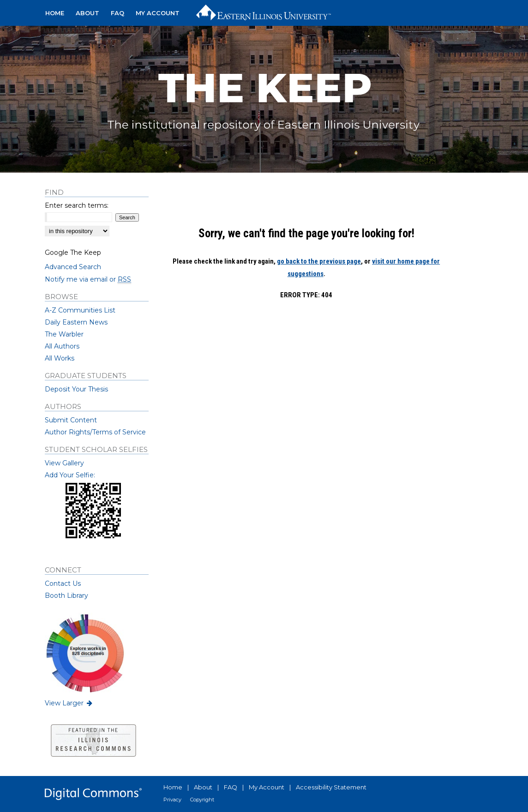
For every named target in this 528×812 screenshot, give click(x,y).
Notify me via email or (88, 279)
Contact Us (63, 583)
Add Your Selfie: (70, 475)
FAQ (231, 787)
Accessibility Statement (331, 787)
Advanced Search (73, 267)
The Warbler (64, 334)
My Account (267, 787)
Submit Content (71, 420)
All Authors (62, 346)
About (203, 787)
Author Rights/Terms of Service (95, 432)
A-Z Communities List (80, 310)
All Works (60, 358)
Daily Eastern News (76, 322)
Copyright (202, 800)
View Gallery (64, 463)
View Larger (69, 703)
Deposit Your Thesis (76, 389)
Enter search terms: (77, 205)
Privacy (172, 800)
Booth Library (66, 595)
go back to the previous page (319, 261)
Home (173, 787)
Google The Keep (73, 253)
